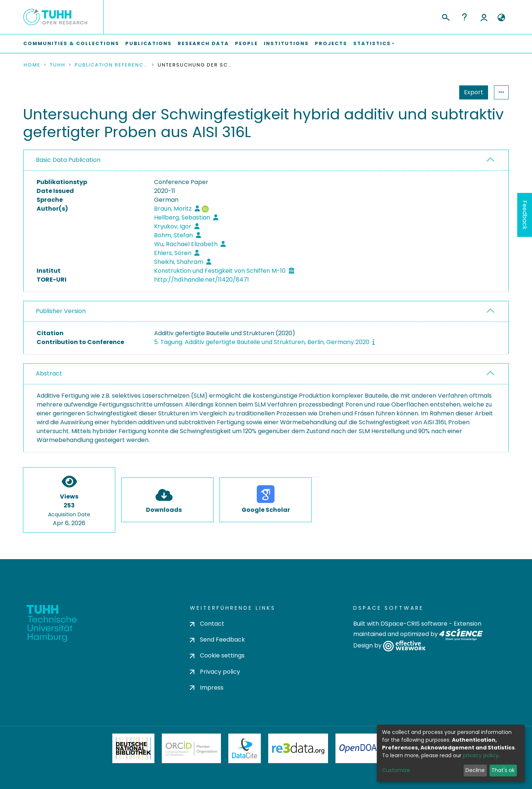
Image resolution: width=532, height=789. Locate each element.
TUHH (58, 65)
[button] (501, 18)
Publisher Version (61, 311)
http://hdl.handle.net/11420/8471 (202, 280)
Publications (149, 43)
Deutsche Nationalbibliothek (133, 748)
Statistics (471, 92)
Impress (207, 688)
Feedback (525, 215)
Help (464, 17)
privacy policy (481, 755)
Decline (475, 770)
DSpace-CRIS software (414, 624)
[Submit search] (445, 16)
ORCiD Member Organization (191, 748)
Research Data (203, 43)
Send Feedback (217, 640)
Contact (207, 624)
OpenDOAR (361, 748)
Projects (331, 43)
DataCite (245, 748)
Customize (396, 770)
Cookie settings (217, 655)
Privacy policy (215, 672)
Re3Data (298, 748)
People (246, 43)
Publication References (112, 65)
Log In (484, 17)
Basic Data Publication (68, 160)
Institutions (286, 43)
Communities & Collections (71, 43)
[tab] (266, 160)
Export (437, 92)
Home (32, 65)
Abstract (49, 373)
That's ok (503, 770)
